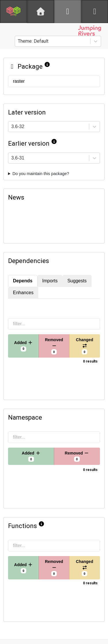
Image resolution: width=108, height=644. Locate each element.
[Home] (41, 12)
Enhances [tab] (23, 293)
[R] (68, 12)
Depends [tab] (23, 281)
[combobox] (18, 41)
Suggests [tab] (77, 281)
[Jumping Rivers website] (90, 31)
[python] (95, 12)
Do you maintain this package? (41, 174)
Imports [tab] (50, 281)
